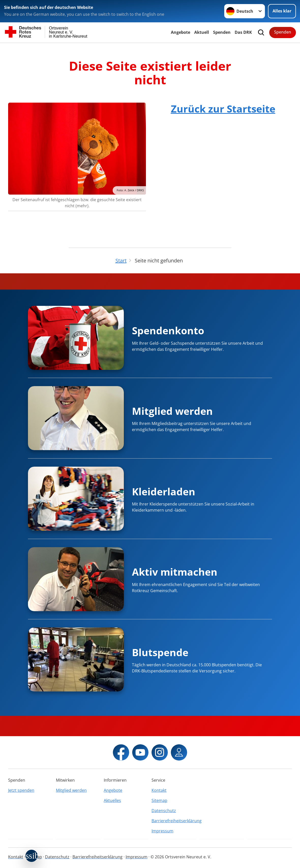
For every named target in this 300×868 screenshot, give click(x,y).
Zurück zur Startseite (223, 109)
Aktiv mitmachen (175, 572)
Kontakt (159, 790)
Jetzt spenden (21, 790)
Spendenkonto (168, 330)
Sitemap (159, 800)
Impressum (162, 831)
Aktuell (202, 32)
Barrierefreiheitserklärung (174, 821)
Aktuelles (112, 800)
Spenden (222, 32)
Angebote (181, 32)
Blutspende (160, 652)
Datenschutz (164, 811)
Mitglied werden (172, 411)
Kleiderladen (164, 491)
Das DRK (243, 32)
